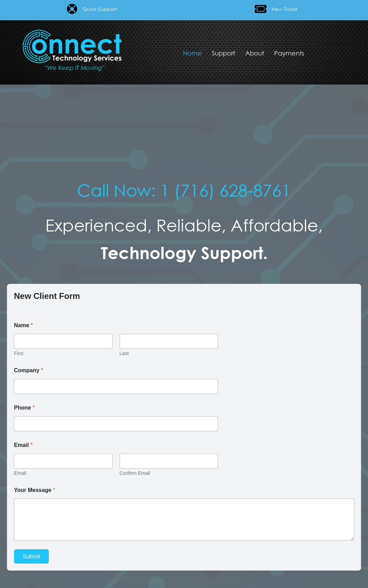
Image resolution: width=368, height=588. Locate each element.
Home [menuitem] (192, 53)
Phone (24, 408)
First (19, 353)
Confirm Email (135, 473)
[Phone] (116, 424)
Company (29, 370)
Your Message (35, 490)
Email (20, 473)
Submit (31, 556)
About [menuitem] (255, 53)
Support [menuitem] (223, 53)
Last (124, 353)
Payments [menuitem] (289, 53)
